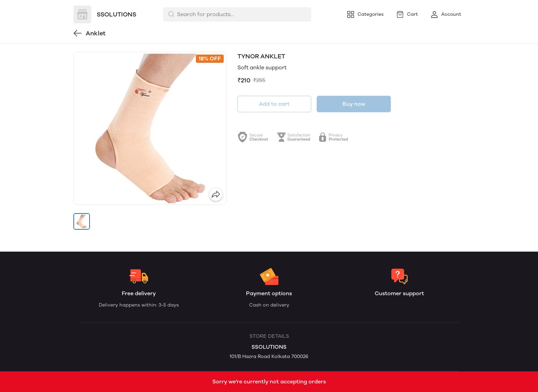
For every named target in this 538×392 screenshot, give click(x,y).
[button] (82, 221)
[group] (150, 128)
